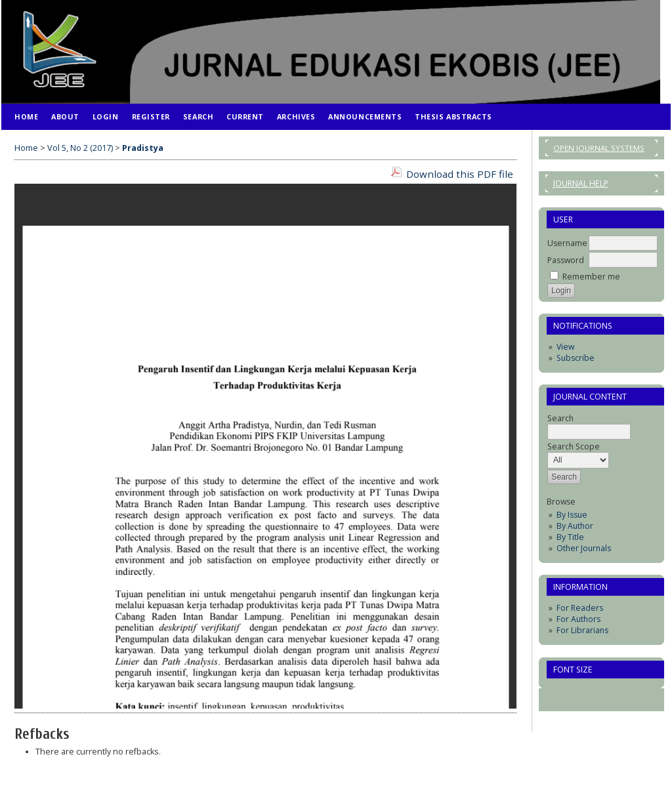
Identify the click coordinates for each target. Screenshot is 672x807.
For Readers (580, 608)
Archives (296, 116)
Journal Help (581, 183)
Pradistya (143, 148)
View (565, 347)
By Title (570, 537)
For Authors (578, 619)
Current (245, 116)
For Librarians (582, 630)
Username (567, 243)
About (65, 116)
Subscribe (576, 358)
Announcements (365, 116)
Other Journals (584, 548)
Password (566, 260)
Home (26, 116)
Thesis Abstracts (453, 116)
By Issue (572, 515)
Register (151, 116)
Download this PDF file (460, 174)
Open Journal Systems (599, 148)
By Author (575, 526)
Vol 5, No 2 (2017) (80, 148)
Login (106, 116)
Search (198, 116)
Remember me (591, 277)
